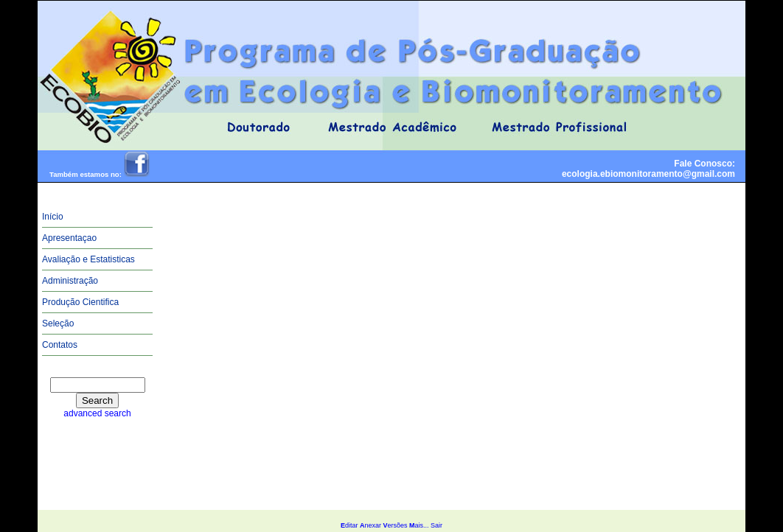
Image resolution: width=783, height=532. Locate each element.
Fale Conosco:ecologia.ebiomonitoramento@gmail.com (648, 169)
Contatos (60, 345)
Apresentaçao (69, 238)
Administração (70, 281)
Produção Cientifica (80, 302)
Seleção (58, 323)
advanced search (97, 413)
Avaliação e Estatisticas (88, 259)
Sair (436, 525)
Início (53, 217)
